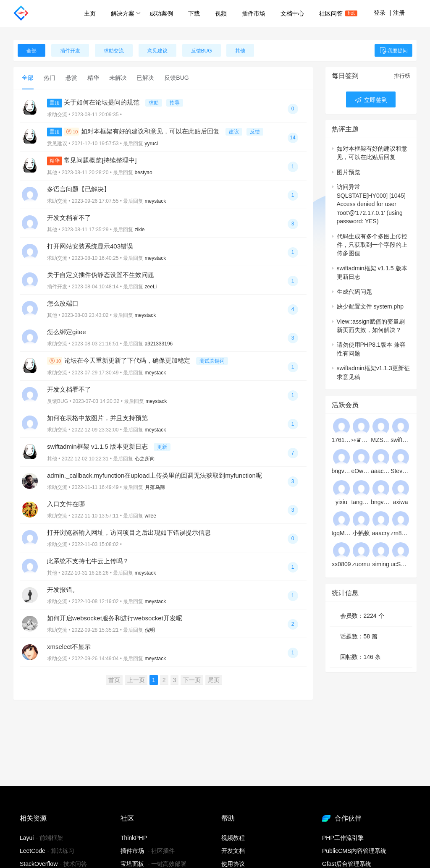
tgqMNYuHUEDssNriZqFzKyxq (342, 533)
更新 (162, 447)
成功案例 (161, 13)
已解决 (145, 78)
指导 (175, 103)
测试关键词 (212, 361)
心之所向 (145, 459)
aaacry (381, 533)
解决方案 (126, 13)
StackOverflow (39, 864)
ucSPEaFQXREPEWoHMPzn (400, 564)
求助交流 (114, 51)
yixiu (341, 502)
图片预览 (349, 172)
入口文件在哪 (66, 504)
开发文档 (233, 851)
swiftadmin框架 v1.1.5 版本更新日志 (98, 446)
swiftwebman (400, 440)
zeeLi (151, 287)
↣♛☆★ (361, 440)
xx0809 (341, 564)
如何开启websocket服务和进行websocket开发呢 (115, 618)
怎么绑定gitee (67, 332)
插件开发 (70, 51)
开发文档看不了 (69, 218)
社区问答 (335, 13)
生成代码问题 (354, 292)
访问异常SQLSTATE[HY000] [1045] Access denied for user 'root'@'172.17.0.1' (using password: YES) (371, 204)
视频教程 (233, 838)
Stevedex (400, 471)
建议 (234, 132)
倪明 (150, 630)
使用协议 (233, 864)
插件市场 (254, 13)
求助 (154, 103)
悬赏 (71, 78)
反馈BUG (202, 51)
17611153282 (342, 440)
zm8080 (400, 533)
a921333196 (159, 344)
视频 (221, 13)
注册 (399, 13)
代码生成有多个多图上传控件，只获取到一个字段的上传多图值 (372, 245)
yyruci (151, 144)
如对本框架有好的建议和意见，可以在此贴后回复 (134, 131)
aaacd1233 (381, 471)
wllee (151, 516)
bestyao (144, 173)
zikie (140, 230)
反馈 (255, 132)
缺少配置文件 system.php (370, 306)
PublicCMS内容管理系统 (354, 851)
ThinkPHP (134, 838)
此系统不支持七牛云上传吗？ (88, 561)
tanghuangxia (361, 502)
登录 (380, 13)
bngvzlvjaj (342, 471)
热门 (50, 78)
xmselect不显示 (69, 647)
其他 (240, 51)
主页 (90, 13)
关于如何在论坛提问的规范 (94, 102)
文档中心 (292, 13)
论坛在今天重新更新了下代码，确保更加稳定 (119, 360)
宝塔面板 (132, 864)
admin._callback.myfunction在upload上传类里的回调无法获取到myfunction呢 (155, 475)
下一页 (192, 680)
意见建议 (157, 51)
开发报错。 (63, 590)
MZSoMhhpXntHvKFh (381, 440)
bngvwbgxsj (381, 502)
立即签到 (371, 100)
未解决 (118, 78)
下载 (194, 13)
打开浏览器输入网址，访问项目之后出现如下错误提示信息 (129, 532)
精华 (93, 78)
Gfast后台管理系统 (347, 864)
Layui (27, 838)
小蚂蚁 (361, 533)
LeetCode (33, 851)
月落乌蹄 (155, 487)
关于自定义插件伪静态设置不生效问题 (101, 275)
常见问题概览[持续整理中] (92, 160)
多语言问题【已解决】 (79, 189)
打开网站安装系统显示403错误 (90, 246)
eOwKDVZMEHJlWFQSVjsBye (361, 471)
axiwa (401, 502)
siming (380, 564)
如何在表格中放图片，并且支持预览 (97, 418)
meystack (156, 201)
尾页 (214, 680)
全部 (31, 51)
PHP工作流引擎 (343, 838)
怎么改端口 (63, 303)
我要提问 (393, 51)
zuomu (361, 564)
